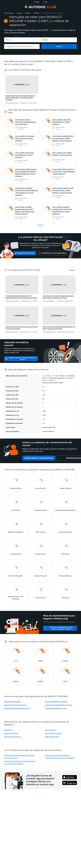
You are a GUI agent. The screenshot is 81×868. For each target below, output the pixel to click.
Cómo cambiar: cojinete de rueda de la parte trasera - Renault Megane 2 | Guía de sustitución (63, 190)
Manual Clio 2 (8, 732)
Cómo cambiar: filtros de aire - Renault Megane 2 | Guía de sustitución (25, 155)
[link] (22, 90)
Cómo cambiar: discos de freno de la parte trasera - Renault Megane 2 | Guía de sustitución (64, 171)
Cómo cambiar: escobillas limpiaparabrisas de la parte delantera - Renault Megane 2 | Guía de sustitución (25, 210)
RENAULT (28, 13)
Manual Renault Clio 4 (52, 739)
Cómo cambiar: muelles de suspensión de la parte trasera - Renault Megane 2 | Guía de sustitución (62, 210)
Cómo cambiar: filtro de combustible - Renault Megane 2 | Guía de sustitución (26, 122)
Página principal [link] (9, 13)
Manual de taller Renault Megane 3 (56, 704)
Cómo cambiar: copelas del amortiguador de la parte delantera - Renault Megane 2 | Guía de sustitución (26, 191)
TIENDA (37, 2)
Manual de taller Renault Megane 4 (15, 707)
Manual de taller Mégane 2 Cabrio (56, 710)
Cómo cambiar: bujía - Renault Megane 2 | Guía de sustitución (62, 154)
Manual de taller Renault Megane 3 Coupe (59, 707)
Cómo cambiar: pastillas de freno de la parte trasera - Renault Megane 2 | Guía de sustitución (63, 138)
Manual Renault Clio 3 (11, 735)
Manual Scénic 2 (50, 732)
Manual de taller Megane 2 (13, 704)
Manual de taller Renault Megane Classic (17, 710)
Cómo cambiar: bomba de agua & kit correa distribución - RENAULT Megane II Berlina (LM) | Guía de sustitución (26, 173)
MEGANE (36, 13)
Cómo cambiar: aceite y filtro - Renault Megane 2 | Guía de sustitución (62, 122)
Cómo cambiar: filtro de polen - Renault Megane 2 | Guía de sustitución (25, 138)
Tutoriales (19, 13)
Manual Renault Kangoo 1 (54, 735)
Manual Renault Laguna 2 (12, 739)
